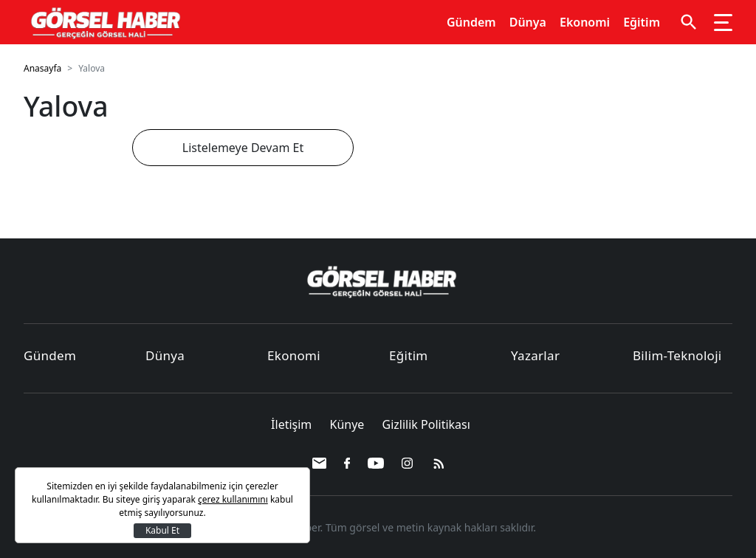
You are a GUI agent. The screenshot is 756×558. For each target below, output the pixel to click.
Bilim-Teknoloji (677, 355)
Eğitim (642, 22)
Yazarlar (535, 355)
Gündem (471, 22)
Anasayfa (42, 68)
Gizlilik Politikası (426, 424)
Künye (349, 424)
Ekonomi (585, 22)
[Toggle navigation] (723, 22)
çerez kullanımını (233, 499)
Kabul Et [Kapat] (162, 530)
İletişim (293, 424)
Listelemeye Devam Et (243, 148)
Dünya (528, 22)
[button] (689, 22)
